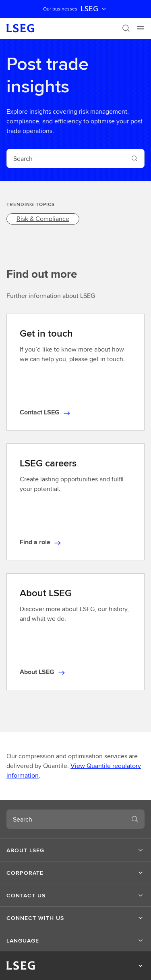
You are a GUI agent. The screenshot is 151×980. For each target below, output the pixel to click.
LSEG (94, 9)
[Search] (126, 28)
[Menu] (141, 28)
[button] (75, 850)
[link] (43, 219)
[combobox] (66, 158)
